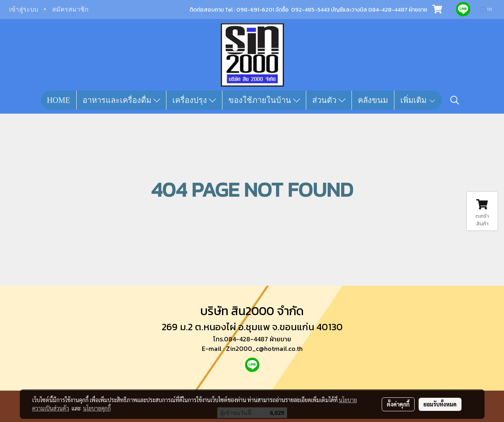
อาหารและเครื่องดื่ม (122, 100)
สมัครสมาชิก (70, 9)
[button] (455, 100)
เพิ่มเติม (418, 100)
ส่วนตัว (329, 100)
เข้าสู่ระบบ (24, 9)
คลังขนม (373, 100)
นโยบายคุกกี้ (97, 408)
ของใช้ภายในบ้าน (264, 100)
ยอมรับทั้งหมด (440, 404)
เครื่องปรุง (194, 100)
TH (486, 9)
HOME (59, 100)
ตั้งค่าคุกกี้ (398, 404)
